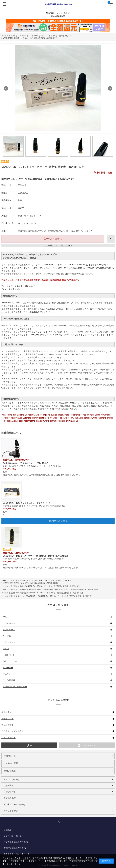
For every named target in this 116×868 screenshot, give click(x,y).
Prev (6, 88)
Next (110, 88)
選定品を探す (10, 798)
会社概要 (8, 830)
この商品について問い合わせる (58, 245)
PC (29, 745)
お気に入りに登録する (111, 239)
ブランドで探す (11, 811)
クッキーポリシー (15, 864)
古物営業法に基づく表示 (15, 848)
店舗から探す (10, 792)
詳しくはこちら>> (58, 16)
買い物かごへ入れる (58, 521)
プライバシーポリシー (14, 836)
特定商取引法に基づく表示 (16, 842)
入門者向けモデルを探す (15, 804)
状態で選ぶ (9, 785)
